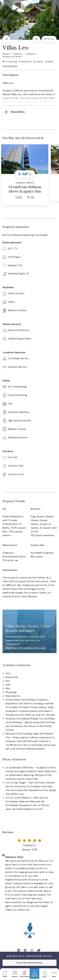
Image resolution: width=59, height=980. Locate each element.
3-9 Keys (10, 62)
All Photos (49, 39)
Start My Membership (29, 963)
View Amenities (10, 66)
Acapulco (31, 54)
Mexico (6, 54)
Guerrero (18, 54)
